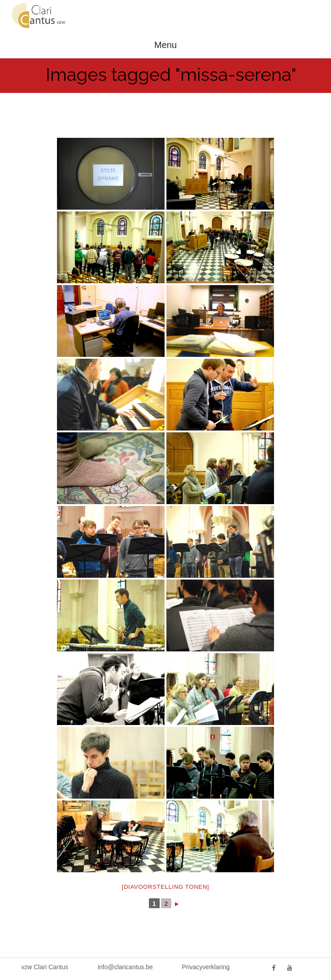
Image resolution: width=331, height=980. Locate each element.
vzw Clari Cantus (45, 967)
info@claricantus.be (125, 967)
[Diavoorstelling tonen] (166, 887)
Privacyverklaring (206, 967)
